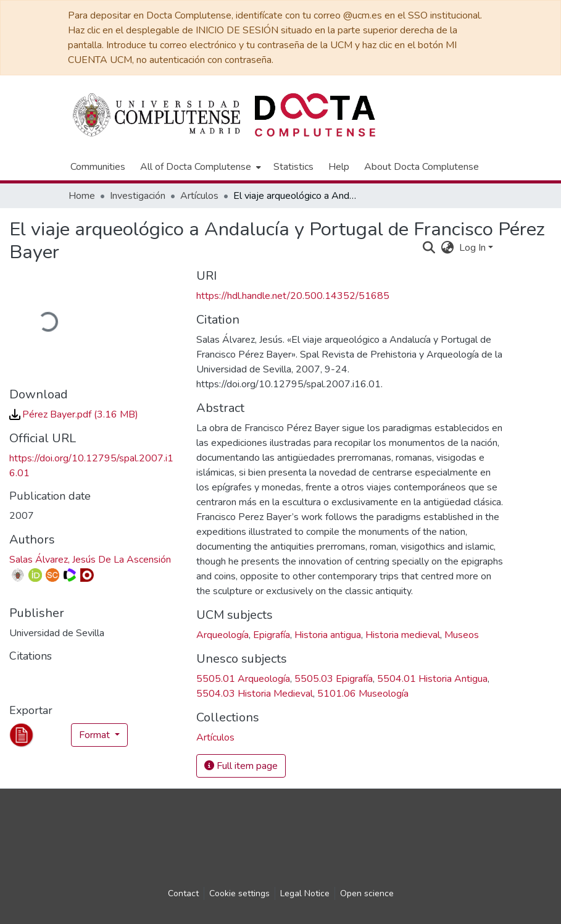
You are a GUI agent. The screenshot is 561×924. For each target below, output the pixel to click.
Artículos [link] (199, 196)
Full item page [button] (241, 766)
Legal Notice (305, 893)
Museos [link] (462, 635)
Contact (183, 893)
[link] (74, 414)
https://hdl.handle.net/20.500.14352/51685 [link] (293, 296)
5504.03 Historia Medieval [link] (255, 694)
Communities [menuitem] (98, 167)
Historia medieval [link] (403, 635)
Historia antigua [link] (328, 635)
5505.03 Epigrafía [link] (334, 679)
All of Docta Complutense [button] (196, 167)
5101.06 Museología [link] (363, 694)
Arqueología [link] (222, 635)
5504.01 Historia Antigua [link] (432, 679)
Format (96, 735)
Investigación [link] (138, 196)
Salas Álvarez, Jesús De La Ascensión (90, 560)
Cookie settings (239, 893)
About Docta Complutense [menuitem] (422, 167)
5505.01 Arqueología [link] (243, 679)
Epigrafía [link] (272, 635)
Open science (367, 893)
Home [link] (82, 196)
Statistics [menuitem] (293, 167)
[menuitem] (199, 167)
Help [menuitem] (339, 167)
